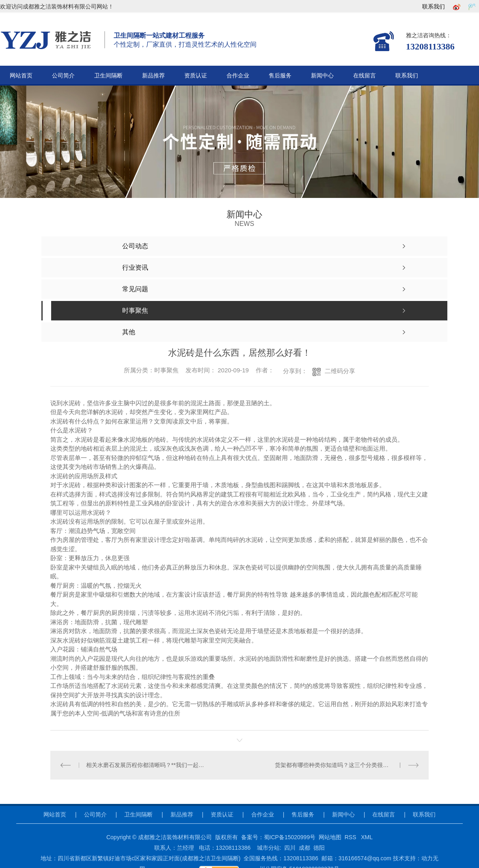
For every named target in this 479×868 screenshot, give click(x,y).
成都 (304, 848)
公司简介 (63, 76)
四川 (290, 848)
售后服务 (280, 76)
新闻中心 (322, 76)
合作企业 (238, 76)
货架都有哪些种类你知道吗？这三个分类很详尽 (334, 765)
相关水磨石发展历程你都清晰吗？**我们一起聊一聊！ (145, 765)
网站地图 (330, 837)
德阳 (319, 848)
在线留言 (365, 76)
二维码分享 (340, 371)
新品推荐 (153, 76)
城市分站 (268, 848)
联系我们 (434, 6)
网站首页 (21, 76)
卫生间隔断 (108, 76)
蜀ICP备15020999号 (290, 837)
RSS (351, 837)
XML (367, 837)
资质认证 (196, 76)
